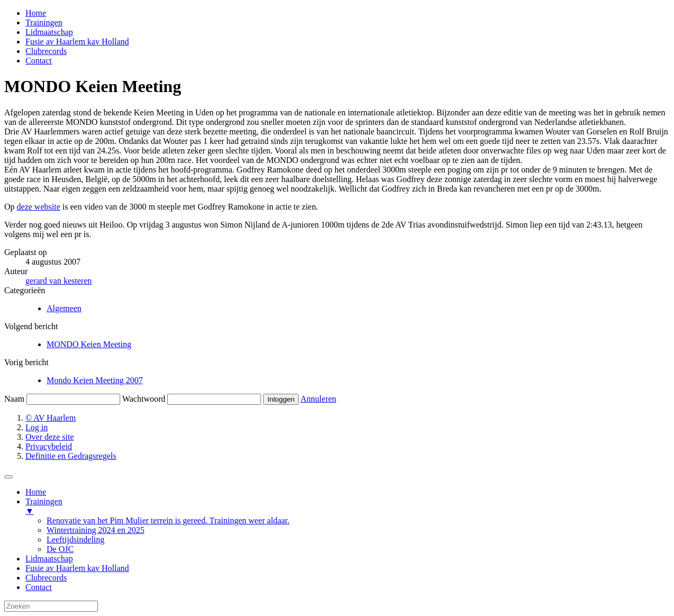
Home (36, 13)
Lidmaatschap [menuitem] (49, 559)
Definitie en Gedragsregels (71, 456)
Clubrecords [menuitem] (46, 578)
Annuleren (319, 399)
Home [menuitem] (36, 492)
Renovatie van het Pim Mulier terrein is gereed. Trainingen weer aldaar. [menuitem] (168, 520)
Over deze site (50, 437)
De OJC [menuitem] (60, 549)
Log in (37, 427)
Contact (39, 61)
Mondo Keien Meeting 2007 (95, 380)
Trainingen (44, 22)
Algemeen (64, 308)
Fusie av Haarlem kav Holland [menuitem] (77, 568)
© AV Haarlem (51, 418)
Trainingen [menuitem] (348, 506)
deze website (39, 207)
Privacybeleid (49, 446)
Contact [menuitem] (39, 587)
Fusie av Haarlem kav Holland (77, 42)
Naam (14, 399)
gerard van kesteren (59, 281)
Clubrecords (46, 51)
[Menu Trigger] (8, 477)
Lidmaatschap (49, 32)
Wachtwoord (144, 399)
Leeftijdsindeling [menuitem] (75, 540)
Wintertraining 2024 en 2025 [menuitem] (96, 530)
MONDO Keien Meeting (89, 344)
